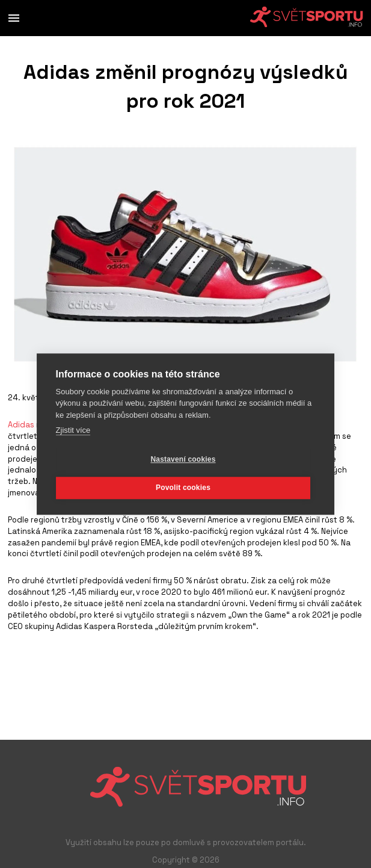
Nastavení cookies (183, 459)
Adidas (21, 425)
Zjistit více (73, 430)
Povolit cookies (183, 488)
